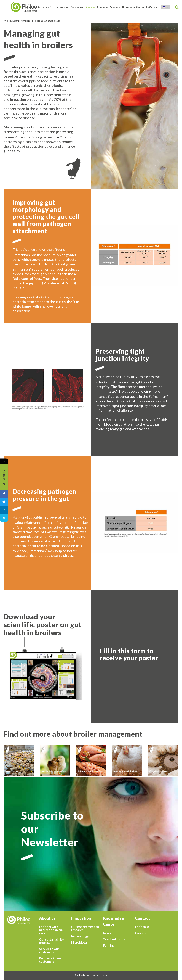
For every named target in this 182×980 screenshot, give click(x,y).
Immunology (80, 936)
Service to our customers (49, 950)
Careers (141, 933)
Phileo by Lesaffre (12, 21)
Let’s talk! (142, 927)
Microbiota (79, 942)
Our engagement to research (85, 928)
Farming (109, 945)
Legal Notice (101, 975)
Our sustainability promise (51, 941)
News (107, 933)
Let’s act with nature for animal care (51, 930)
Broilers (26, 21)
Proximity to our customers (51, 960)
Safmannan (52, 137)
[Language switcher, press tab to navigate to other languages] (166, 7)
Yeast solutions (114, 939)
